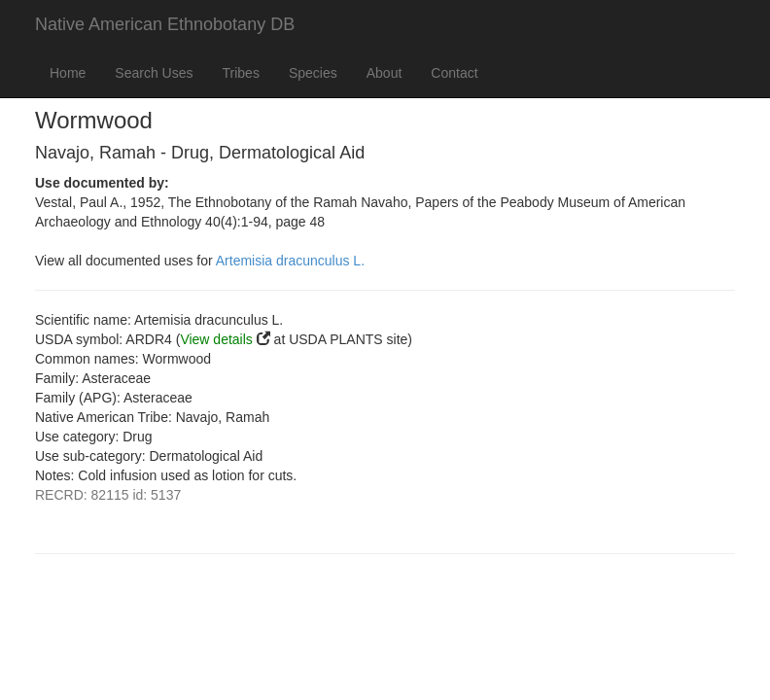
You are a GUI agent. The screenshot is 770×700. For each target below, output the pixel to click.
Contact (454, 73)
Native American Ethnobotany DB (165, 24)
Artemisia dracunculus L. (290, 261)
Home (68, 73)
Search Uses (154, 73)
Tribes (241, 73)
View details (216, 339)
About (385, 73)
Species (313, 73)
